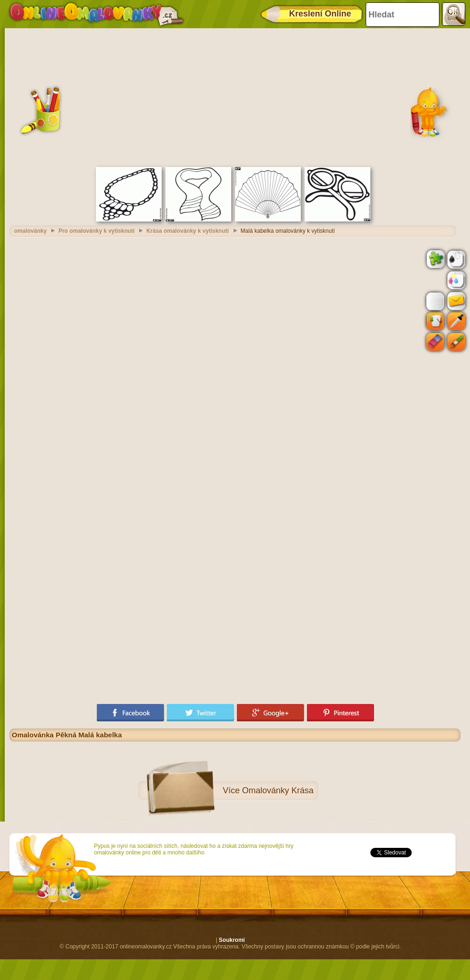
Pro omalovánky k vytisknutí (96, 231)
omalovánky (30, 231)
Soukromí (232, 940)
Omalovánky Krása (278, 790)
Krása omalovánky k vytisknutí (187, 231)
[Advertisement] (235, 96)
